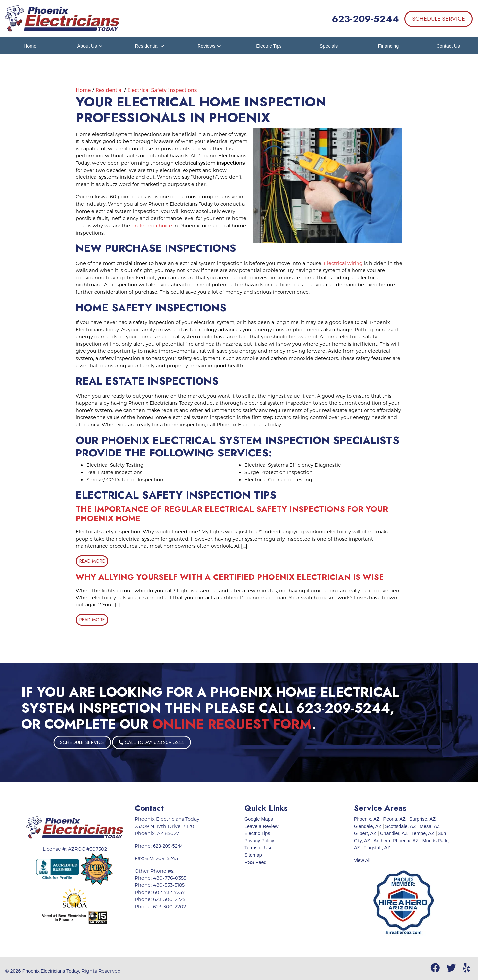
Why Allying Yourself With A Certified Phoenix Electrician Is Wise (230, 577)
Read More (92, 561)
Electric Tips (257, 833)
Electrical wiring (343, 263)
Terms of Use (258, 848)
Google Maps (259, 819)
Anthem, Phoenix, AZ (396, 841)
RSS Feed (255, 862)
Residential (109, 90)
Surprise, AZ (422, 819)
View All (362, 860)
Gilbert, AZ (365, 833)
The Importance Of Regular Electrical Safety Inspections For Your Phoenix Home (232, 514)
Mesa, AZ (430, 826)
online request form (232, 724)
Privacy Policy (259, 841)
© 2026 (14, 971)
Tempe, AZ (423, 833)
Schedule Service (438, 19)
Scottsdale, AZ (400, 826)
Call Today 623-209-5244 (190, 742)
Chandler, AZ (394, 833)
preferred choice (152, 226)
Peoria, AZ (395, 819)
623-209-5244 (365, 19)
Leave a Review (261, 826)
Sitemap (253, 855)
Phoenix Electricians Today (51, 971)
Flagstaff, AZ (377, 848)
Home (83, 90)
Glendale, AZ (368, 826)
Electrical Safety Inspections (162, 90)
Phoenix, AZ (367, 819)
